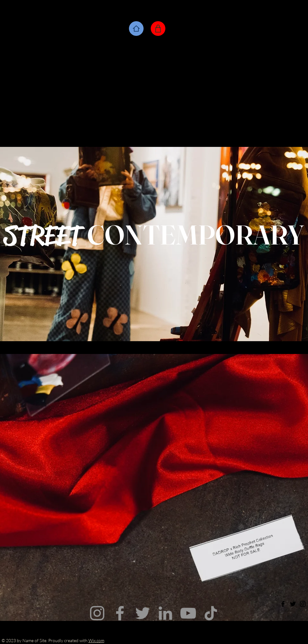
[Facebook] (120, 613)
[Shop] (158, 29)
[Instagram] (97, 613)
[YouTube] (188, 613)
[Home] (136, 29)
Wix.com (96, 640)
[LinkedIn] (165, 613)
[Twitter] (143, 613)
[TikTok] (211, 613)
